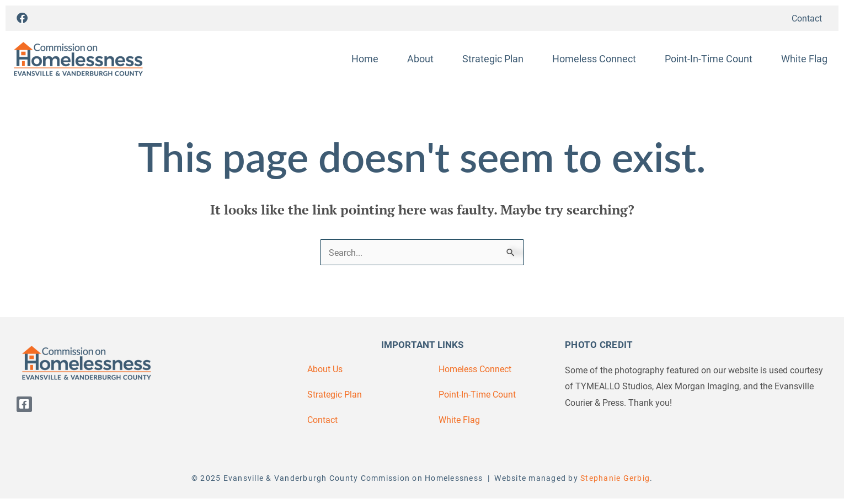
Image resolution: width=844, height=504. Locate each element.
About (420, 58)
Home (365, 58)
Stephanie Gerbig (615, 478)
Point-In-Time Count (709, 58)
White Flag (804, 58)
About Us (325, 369)
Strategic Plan (493, 58)
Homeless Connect (594, 58)
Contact (807, 18)
